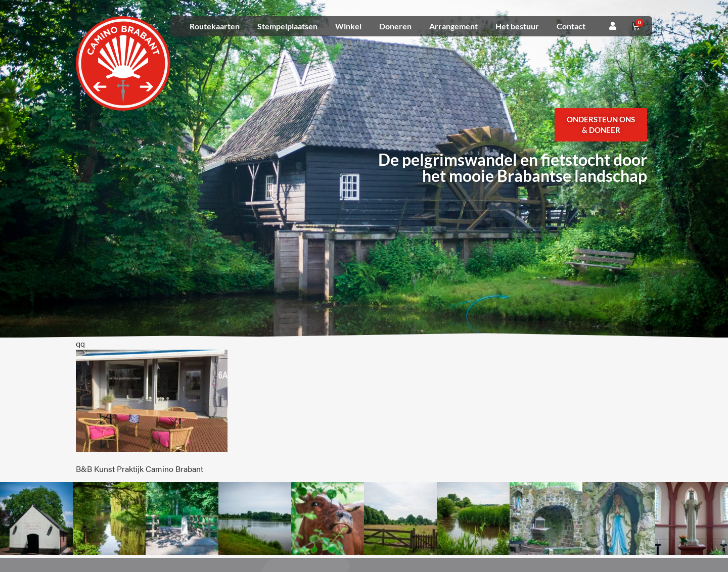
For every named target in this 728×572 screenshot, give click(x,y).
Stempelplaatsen (287, 26)
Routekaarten (215, 26)
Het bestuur (517, 26)
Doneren (395, 26)
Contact (571, 26)
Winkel (348, 26)
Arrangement (453, 26)
